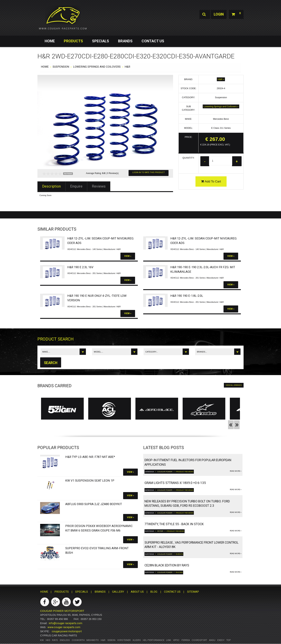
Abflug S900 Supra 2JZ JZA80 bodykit (94, 504)
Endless (65, 640)
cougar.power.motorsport (67, 632)
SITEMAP (193, 592)
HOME (50, 41)
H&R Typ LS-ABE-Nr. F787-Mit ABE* (90, 457)
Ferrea (186, 640)
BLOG (154, 592)
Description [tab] (51, 186)
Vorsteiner (124, 640)
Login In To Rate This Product (149, 172)
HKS (48, 640)
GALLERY (118, 592)
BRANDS (125, 41)
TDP (229, 640)
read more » (236, 471)
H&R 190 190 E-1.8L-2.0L (187, 296)
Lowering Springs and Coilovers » (221, 106)
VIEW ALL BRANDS (234, 385)
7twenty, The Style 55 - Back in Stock (174, 524)
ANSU (212, 640)
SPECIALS (101, 41)
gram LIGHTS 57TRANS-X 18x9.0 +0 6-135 (175, 483)
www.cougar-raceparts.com (64, 627)
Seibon (111, 640)
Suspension (61, 67)
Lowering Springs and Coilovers (97, 67)
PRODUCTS (73, 41)
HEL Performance (154, 640)
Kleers (137, 640)
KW (42, 640)
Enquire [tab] (76, 186)
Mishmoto (93, 640)
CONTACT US (153, 41)
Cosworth (78, 640)
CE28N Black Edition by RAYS (167, 566)
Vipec (176, 640)
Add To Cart (211, 181)
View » (128, 256)
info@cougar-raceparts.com (66, 623)
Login (218, 14)
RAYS (55, 640)
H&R (127, 67)
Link (169, 640)
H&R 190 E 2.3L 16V (80, 267)
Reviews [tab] (99, 186)
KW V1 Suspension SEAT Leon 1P (90, 481)
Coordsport (199, 640)
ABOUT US (137, 592)
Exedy (221, 640)
